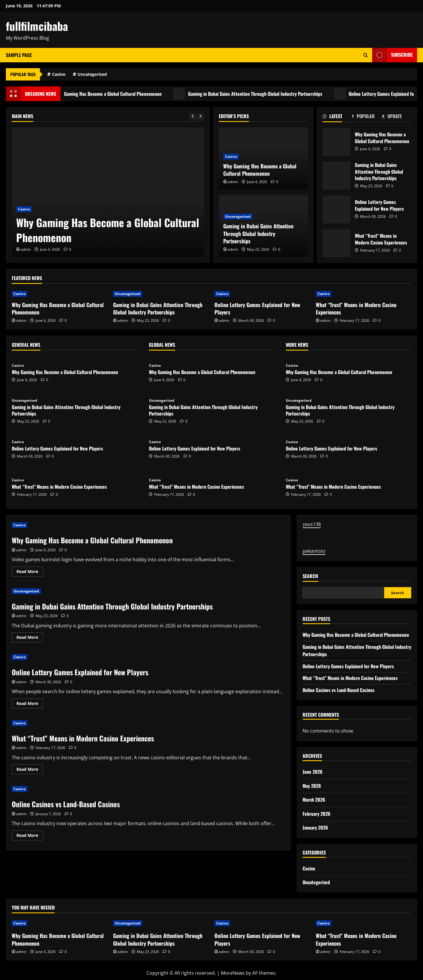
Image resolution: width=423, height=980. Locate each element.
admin (26, 249)
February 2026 (317, 814)
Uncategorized (92, 74)
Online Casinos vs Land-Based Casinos (66, 804)
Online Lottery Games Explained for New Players (336, 209)
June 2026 (313, 772)
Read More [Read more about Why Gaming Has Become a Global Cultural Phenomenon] (30, 572)
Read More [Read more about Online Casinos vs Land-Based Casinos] (30, 836)
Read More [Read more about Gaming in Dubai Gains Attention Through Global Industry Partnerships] (30, 638)
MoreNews (233, 973)
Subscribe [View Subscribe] (392, 55)
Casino (59, 74)
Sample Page (19, 55)
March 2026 (314, 800)
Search (310, 576)
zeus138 (312, 524)
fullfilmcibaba (37, 26)
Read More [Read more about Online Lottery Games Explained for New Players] (30, 704)
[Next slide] (200, 117)
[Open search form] (366, 55)
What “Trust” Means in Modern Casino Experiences (336, 243)
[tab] (337, 117)
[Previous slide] (193, 117)
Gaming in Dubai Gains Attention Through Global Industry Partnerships (265, 94)
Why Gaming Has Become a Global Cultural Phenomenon (119, 94)
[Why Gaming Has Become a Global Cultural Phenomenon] (108, 192)
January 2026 (315, 827)
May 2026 (312, 786)
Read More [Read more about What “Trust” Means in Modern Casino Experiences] (30, 770)
